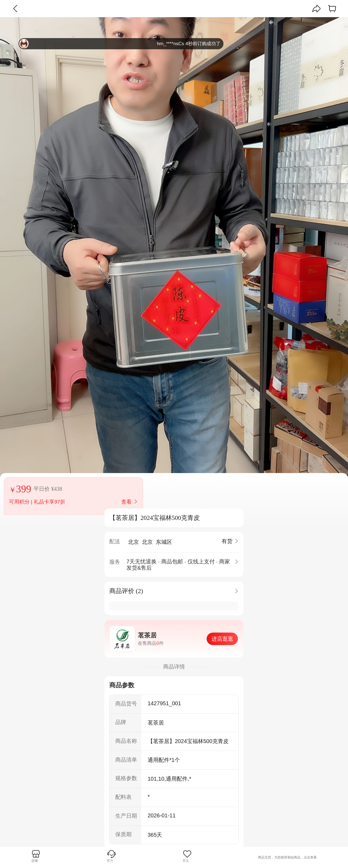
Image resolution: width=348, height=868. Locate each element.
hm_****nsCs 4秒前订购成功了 (120, 44)
